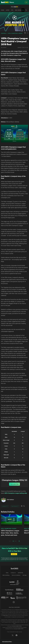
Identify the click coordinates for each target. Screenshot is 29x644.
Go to (15, 7)
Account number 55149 (19, 629)
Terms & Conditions (16, 575)
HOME (3, 10)
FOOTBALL (4, 33)
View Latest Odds (14, 484)
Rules (7, 573)
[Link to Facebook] (25, 34)
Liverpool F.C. (5, 506)
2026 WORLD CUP (20, 10)
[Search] (26, 10)
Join (26, 2)
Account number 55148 (17, 626)
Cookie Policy (5, 616)
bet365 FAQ (20, 573)
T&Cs (25, 560)
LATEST (8, 10)
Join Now (14, 554)
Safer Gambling (6, 575)
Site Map (25, 575)
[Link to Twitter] (27, 34)
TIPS (12, 10)
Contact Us (13, 573)
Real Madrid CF (15, 506)
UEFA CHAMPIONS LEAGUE (15, 33)
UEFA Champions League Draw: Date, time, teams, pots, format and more (10, 533)
